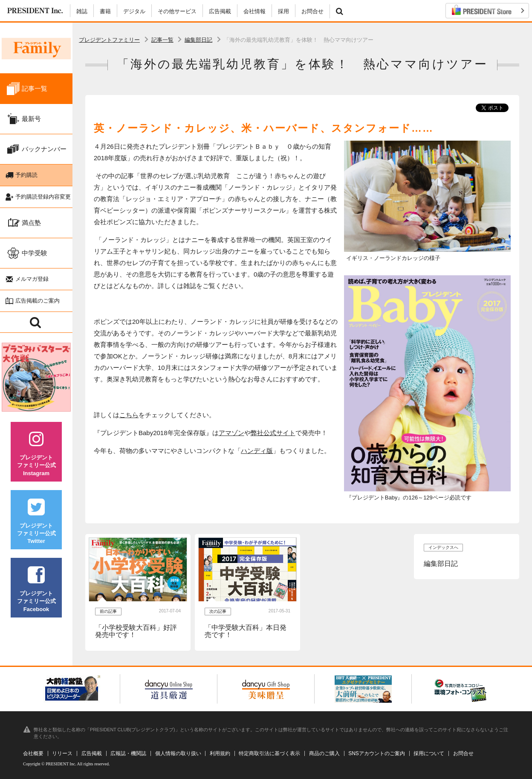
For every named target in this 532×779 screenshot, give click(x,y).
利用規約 (220, 753)
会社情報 (254, 11)
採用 (283, 11)
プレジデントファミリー (109, 40)
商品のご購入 (324, 753)
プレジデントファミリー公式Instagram (36, 459)
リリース (62, 753)
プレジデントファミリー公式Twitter (36, 527)
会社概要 (33, 753)
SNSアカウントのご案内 (377, 753)
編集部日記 (198, 40)
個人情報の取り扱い (178, 753)
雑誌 (82, 11)
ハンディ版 (257, 451)
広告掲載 (220, 11)
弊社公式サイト (273, 433)
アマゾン (231, 433)
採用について (429, 753)
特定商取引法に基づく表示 (269, 753)
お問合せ (312, 11)
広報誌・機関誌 (128, 753)
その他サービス (177, 11)
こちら (129, 415)
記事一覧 (162, 40)
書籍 (105, 11)
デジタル (134, 11)
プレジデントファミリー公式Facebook (36, 595)
